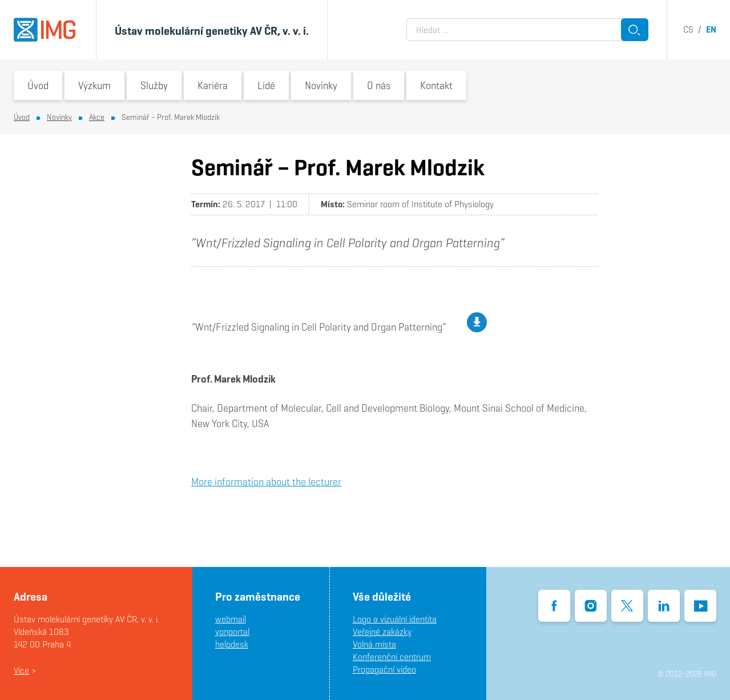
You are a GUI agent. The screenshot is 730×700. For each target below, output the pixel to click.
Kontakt (436, 85)
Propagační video (384, 669)
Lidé (266, 85)
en (711, 29)
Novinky (321, 85)
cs (688, 29)
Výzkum (94, 85)
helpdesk (232, 644)
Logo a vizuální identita (395, 619)
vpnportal (232, 632)
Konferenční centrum (392, 657)
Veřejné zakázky (382, 632)
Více (21, 671)
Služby (154, 85)
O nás (379, 85)
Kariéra (213, 85)
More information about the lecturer (266, 482)
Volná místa (374, 644)
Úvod (38, 85)
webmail (231, 619)
